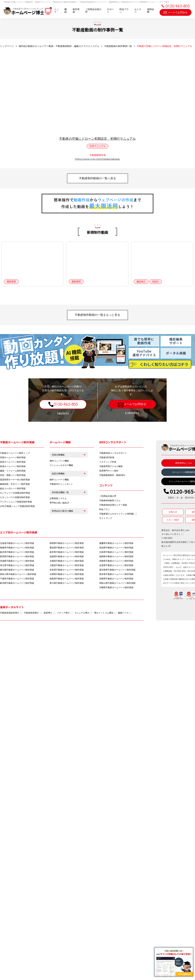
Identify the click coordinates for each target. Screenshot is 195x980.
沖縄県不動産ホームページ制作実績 (116, 588)
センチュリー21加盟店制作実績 (15, 494)
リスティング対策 (108, 463)
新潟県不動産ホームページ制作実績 (17, 584)
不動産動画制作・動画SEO (112, 476)
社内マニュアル (98, 146)
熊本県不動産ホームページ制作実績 (116, 575)
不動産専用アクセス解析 (111, 467)
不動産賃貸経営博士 (11, 614)
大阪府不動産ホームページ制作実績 (67, 566)
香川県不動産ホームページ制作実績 (67, 584)
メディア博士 (65, 614)
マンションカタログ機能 (61, 466)
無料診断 (151, 11)
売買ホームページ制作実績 (13, 458)
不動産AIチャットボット (61, 485)
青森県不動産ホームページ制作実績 (17, 549)
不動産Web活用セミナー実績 (113, 506)
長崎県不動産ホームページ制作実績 (116, 562)
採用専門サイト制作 (109, 471)
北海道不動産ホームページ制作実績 (17, 544)
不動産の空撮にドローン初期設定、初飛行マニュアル (98, 139)
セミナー (138, 11)
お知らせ (173, 513)
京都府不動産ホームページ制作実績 (67, 562)
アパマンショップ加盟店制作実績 (16, 502)
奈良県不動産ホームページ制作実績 (67, 571)
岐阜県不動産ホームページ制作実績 (67, 553)
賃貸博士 (49, 614)
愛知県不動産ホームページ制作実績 (67, 549)
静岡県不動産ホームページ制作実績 (67, 544)
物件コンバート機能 (59, 462)
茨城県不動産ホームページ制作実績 (17, 562)
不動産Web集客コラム (110, 501)
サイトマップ (106, 519)
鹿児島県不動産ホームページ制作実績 (117, 571)
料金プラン (124, 11)
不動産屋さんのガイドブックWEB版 (118, 515)
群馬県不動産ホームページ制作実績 (17, 557)
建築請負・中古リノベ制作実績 (15, 485)
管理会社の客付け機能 (69, 512)
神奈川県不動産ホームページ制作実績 (18, 575)
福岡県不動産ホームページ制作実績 (116, 557)
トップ (56, 11)
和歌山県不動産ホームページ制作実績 (117, 584)
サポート (110, 11)
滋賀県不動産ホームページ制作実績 (67, 557)
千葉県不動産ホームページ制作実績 (17, 580)
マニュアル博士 (83, 614)
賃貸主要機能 (69, 474)
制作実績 (76, 11)
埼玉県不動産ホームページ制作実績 (17, 566)
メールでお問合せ (176, 12)
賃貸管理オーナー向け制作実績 (15, 480)
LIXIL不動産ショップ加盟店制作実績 (17, 507)
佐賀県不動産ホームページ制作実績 (116, 566)
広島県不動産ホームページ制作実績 (116, 553)
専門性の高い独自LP (59, 504)
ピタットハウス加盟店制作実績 (15, 498)
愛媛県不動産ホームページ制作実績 (116, 544)
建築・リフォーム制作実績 (13, 471)
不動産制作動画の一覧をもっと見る (97, 315)
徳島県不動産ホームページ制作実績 (67, 580)
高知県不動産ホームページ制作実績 (116, 549)
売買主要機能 (69, 456)
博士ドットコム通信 (105, 614)
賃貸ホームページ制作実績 (13, 463)
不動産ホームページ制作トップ (15, 454)
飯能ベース (125, 614)
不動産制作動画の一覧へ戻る (97, 178)
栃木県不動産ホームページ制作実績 (17, 553)
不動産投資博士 (33, 614)
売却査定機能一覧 (69, 493)
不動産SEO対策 (107, 458)
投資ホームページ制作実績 (13, 467)
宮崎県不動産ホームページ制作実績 (116, 580)
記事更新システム (58, 499)
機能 (66, 11)
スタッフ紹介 (173, 521)
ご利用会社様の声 (93, 11)
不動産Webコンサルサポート (113, 454)
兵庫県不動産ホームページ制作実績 (67, 575)
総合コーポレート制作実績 (13, 489)
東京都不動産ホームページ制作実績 (17, 571)
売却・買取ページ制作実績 (13, 476)
